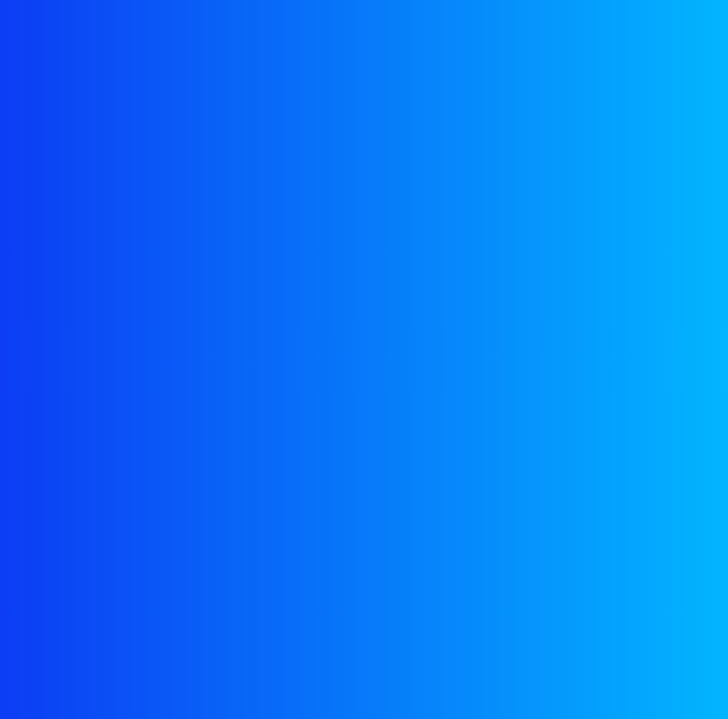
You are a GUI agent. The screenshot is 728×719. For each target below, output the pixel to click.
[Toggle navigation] (678, 54)
